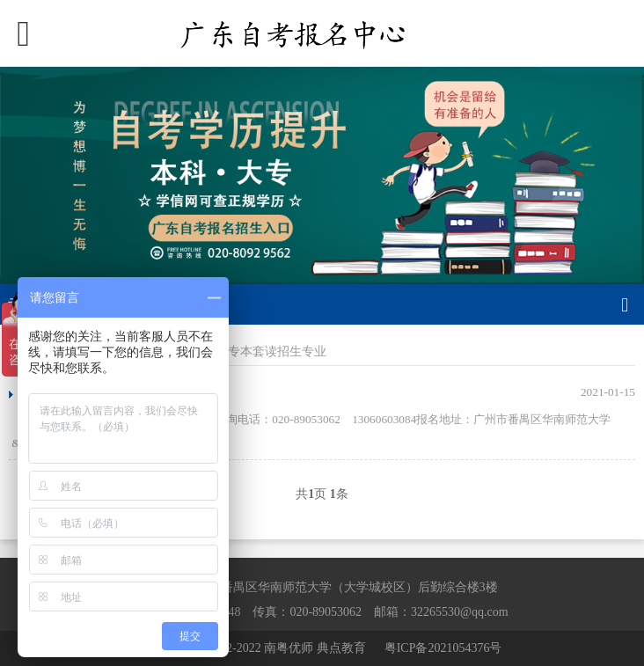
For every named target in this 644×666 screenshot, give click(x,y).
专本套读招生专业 (277, 351)
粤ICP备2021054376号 (443, 648)
